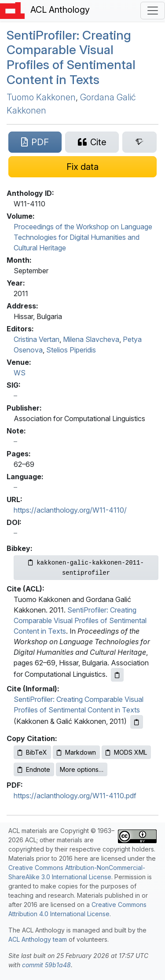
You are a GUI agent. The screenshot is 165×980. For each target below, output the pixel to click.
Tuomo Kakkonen (41, 97)
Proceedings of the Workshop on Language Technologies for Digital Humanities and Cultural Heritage (83, 237)
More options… (82, 769)
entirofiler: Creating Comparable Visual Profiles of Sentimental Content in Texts (71, 57)
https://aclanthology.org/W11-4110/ (70, 510)
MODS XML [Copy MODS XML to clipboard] (126, 752)
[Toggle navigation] (153, 11)
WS (20, 373)
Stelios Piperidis (71, 350)
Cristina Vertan (37, 339)
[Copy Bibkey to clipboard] (86, 568)
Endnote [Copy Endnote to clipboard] (34, 769)
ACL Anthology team (38, 939)
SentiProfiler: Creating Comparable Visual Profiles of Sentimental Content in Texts (80, 620)
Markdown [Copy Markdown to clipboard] (76, 752)
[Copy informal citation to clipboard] (137, 722)
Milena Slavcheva (91, 339)
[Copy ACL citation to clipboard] (117, 675)
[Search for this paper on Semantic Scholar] (139, 142)
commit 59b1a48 (46, 965)
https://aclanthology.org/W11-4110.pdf (75, 796)
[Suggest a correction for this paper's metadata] (82, 167)
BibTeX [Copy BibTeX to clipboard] (32, 752)
